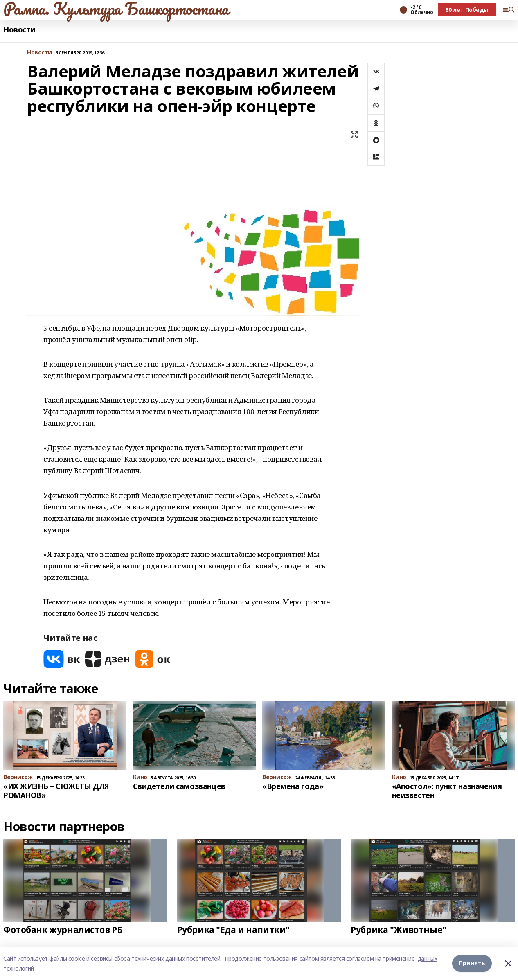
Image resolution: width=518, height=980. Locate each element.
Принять (472, 963)
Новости (19, 30)
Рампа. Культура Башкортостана (116, 9)
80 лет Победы (467, 10)
